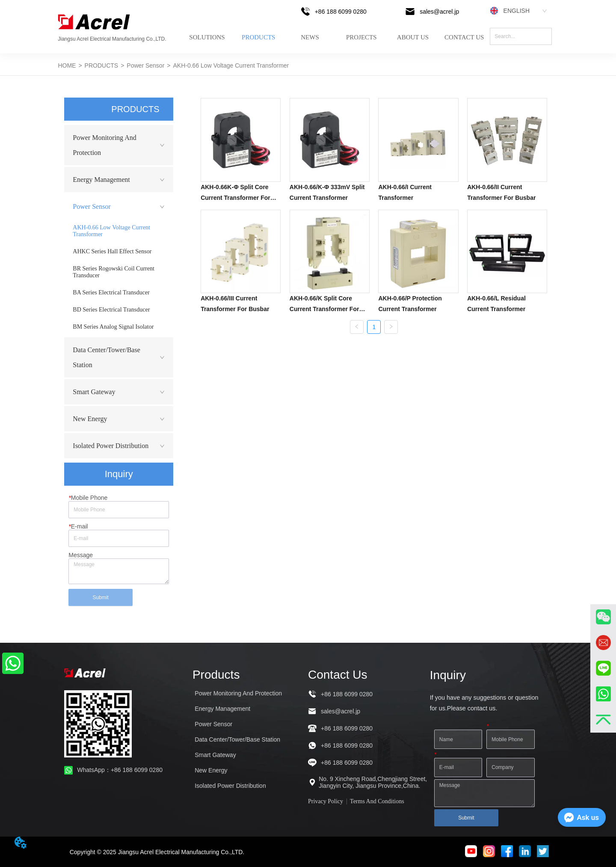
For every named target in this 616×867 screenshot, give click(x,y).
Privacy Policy (326, 801)
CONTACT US (464, 37)
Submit (101, 597)
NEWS (310, 37)
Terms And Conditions (377, 801)
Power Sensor (145, 65)
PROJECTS (361, 37)
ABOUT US (413, 37)
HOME (67, 65)
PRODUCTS (258, 37)
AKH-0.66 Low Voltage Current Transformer (231, 65)
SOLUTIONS (207, 37)
